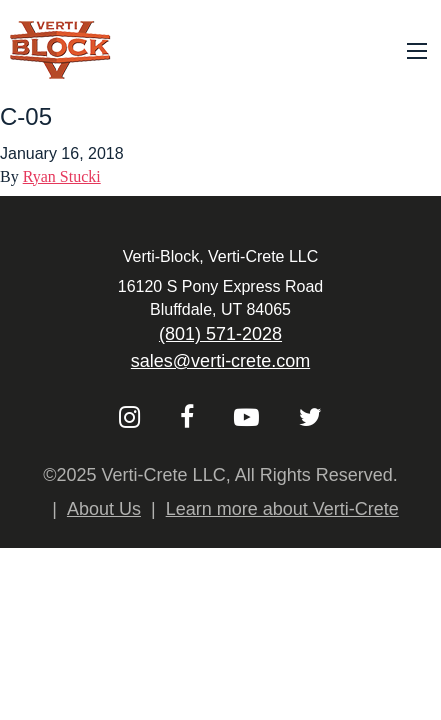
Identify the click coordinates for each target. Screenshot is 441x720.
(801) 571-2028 (220, 334)
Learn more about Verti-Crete (282, 509)
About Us (104, 509)
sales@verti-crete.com (220, 361)
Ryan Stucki (62, 176)
